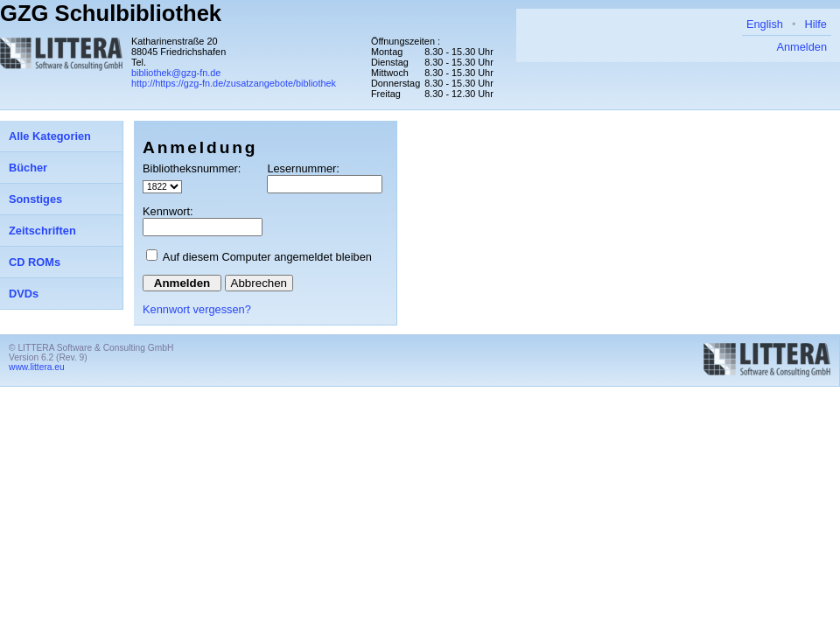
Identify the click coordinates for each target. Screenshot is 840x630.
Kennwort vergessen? (197, 309)
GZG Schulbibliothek (111, 13)
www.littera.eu (37, 367)
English (765, 24)
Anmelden (801, 47)
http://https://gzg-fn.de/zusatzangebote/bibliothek (234, 83)
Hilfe (815, 24)
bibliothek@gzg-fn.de (176, 73)
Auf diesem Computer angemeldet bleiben (267, 257)
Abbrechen (259, 283)
